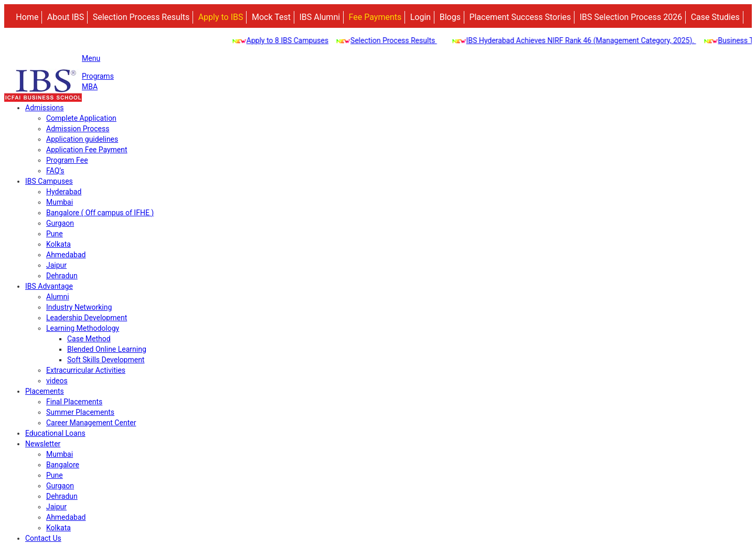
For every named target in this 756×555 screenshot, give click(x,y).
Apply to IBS (221, 17)
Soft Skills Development (106, 360)
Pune (55, 234)
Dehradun (62, 276)
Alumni (58, 297)
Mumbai (60, 202)
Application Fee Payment (87, 150)
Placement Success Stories (520, 17)
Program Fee (67, 160)
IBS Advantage (49, 286)
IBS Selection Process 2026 (631, 17)
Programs (98, 76)
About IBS (66, 17)
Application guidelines (82, 139)
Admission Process (78, 129)
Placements (45, 391)
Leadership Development (87, 318)
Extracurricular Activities (86, 370)
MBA (90, 87)
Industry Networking (79, 307)
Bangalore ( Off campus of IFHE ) (100, 213)
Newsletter (43, 444)
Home (27, 17)
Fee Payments (375, 17)
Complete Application (81, 118)
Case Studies (715, 17)
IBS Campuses (49, 181)
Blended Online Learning (107, 349)
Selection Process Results (141, 17)
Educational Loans (55, 433)
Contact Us (43, 538)
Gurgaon (60, 223)
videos (57, 381)
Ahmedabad (66, 255)
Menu (91, 58)
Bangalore (63, 465)
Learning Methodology (83, 328)
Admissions (45, 108)
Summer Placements (80, 412)
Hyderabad (64, 192)
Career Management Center (91, 423)
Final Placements (74, 402)
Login (420, 17)
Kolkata (58, 244)
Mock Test (271, 17)
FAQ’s (55, 171)
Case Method (89, 339)
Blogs (450, 17)
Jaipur (56, 265)
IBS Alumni (320, 17)
